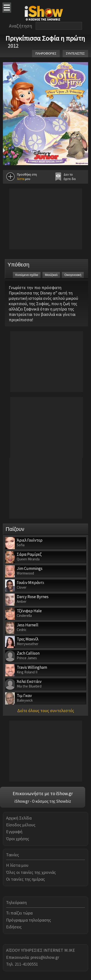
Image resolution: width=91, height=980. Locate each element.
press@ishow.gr (45, 957)
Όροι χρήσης (18, 839)
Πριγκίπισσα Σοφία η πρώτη (45, 38)
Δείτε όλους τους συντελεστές (46, 711)
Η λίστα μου (17, 865)
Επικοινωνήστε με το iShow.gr (43, 793)
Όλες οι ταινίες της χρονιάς (31, 872)
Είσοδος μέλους (21, 825)
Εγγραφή (14, 832)
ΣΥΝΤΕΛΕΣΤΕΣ (75, 53)
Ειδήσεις (14, 927)
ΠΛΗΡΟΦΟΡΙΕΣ (46, 53)
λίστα (21, 179)
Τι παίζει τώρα (19, 913)
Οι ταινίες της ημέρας (25, 879)
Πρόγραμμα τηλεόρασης (29, 920)
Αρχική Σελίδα (19, 818)
